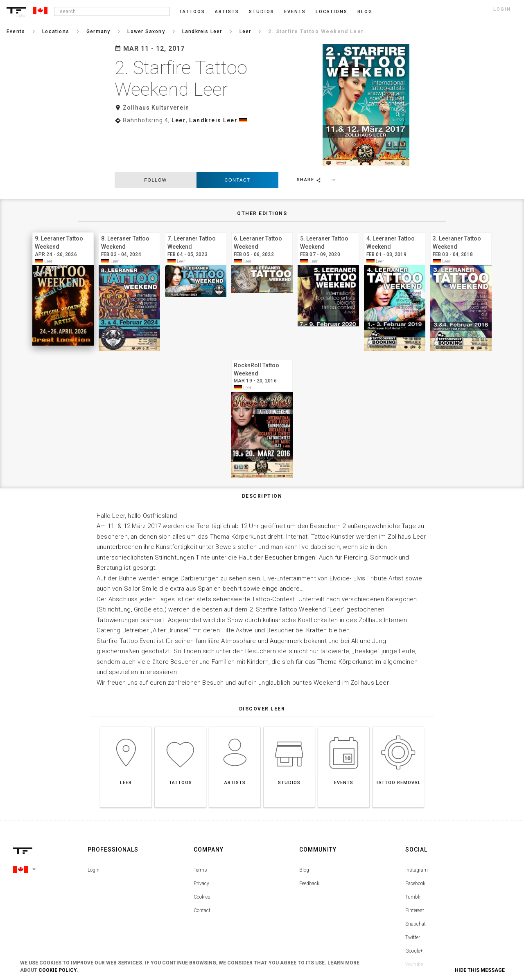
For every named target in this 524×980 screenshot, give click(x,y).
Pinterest (415, 867)
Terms (200, 827)
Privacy (201, 840)
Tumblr (413, 854)
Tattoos (192, 12)
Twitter (413, 894)
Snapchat (416, 881)
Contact (238, 137)
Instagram (417, 827)
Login (94, 827)
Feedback (309, 840)
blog (365, 12)
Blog (304, 827)
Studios (262, 12)
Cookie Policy (58, 970)
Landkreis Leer (213, 120)
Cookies (202, 854)
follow (155, 137)
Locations (332, 12)
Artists (227, 12)
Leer (179, 120)
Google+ (414, 908)
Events (295, 12)
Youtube (414, 921)
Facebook (415, 840)
